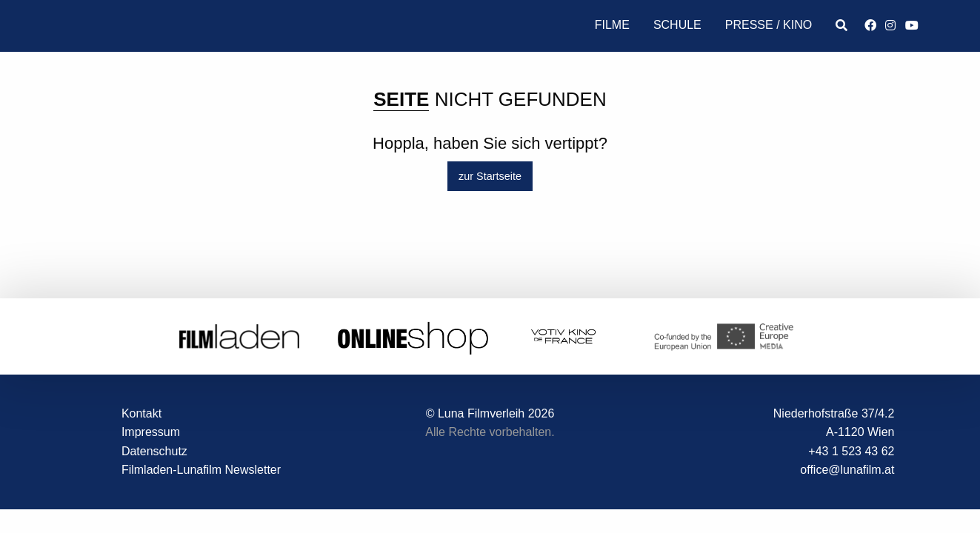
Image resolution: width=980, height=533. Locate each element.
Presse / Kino (769, 25)
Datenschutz (154, 451)
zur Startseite (490, 176)
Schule (677, 25)
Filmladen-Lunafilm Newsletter (201, 470)
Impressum (151, 432)
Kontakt (141, 413)
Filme (612, 25)
